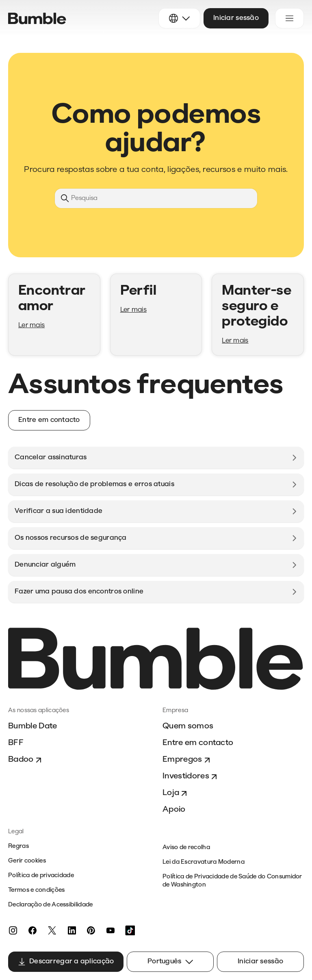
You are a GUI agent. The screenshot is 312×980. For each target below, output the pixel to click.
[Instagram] (13, 930)
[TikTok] (130, 930)
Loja (176, 793)
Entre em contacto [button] (49, 420)
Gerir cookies (27, 861)
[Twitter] (52, 930)
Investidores (191, 777)
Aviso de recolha (186, 848)
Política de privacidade (41, 876)
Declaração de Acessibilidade (50, 905)
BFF (16, 743)
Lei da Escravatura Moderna (204, 862)
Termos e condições (36, 890)
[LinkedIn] (71, 930)
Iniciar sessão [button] (236, 18)
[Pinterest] (91, 930)
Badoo (26, 760)
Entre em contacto (198, 743)
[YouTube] (110, 930)
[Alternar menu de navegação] (289, 18)
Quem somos (188, 726)
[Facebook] (32, 930)
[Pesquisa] (156, 198)
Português (170, 962)
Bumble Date (33, 726)
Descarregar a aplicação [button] (66, 962)
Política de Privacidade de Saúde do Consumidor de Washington (232, 881)
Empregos (187, 760)
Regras (18, 846)
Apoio (174, 810)
